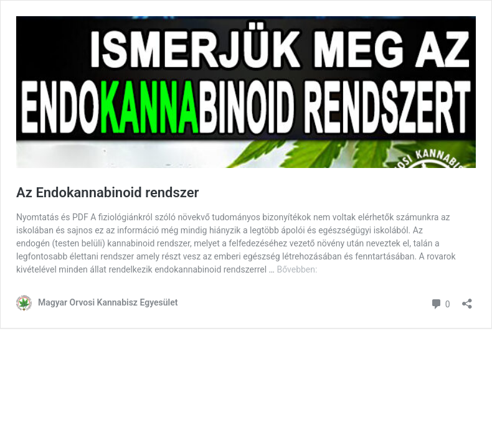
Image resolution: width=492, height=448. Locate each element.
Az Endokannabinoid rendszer (107, 193)
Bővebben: (297, 269)
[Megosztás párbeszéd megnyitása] (467, 300)
